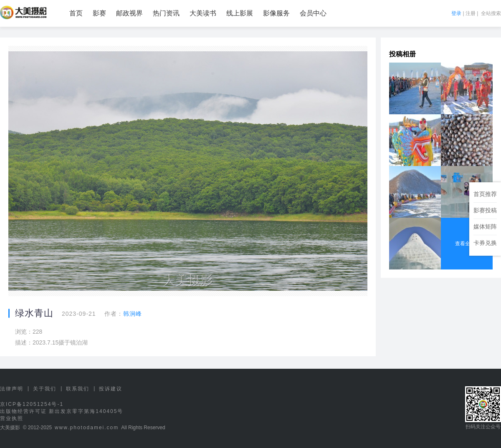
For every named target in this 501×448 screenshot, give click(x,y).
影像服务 (276, 13)
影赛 (99, 13)
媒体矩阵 (485, 227)
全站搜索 (491, 13)
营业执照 (12, 418)
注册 (471, 13)
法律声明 (12, 389)
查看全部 (467, 244)
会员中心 (313, 13)
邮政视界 (129, 13)
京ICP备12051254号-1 (32, 404)
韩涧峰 (133, 314)
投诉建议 (111, 389)
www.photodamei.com (87, 428)
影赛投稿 (485, 210)
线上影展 (240, 13)
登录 (456, 13)
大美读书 (203, 13)
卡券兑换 (485, 243)
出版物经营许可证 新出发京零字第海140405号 (62, 411)
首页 (76, 13)
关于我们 (45, 389)
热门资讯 (166, 13)
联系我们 (78, 389)
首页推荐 (485, 194)
